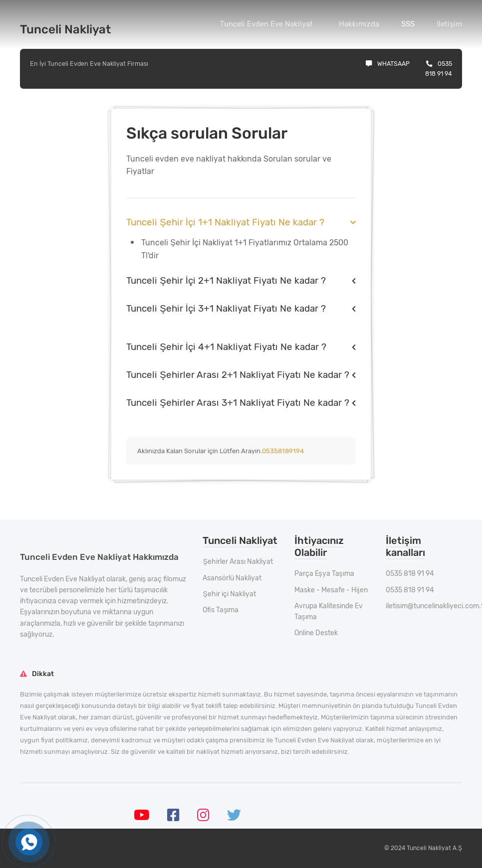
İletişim (449, 24)
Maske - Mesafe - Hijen (331, 590)
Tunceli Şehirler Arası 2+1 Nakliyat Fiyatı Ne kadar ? (238, 375)
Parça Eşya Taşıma (324, 574)
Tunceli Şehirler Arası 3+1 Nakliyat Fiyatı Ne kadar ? (238, 403)
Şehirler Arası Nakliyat (238, 562)
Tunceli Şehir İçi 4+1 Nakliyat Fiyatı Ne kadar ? (226, 347)
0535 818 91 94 (410, 574)
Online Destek (316, 633)
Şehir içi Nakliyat (229, 594)
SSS (408, 24)
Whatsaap (388, 64)
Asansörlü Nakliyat (232, 578)
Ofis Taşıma (221, 610)
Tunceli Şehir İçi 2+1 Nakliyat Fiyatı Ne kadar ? (226, 280)
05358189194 (283, 451)
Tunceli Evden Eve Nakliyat (266, 24)
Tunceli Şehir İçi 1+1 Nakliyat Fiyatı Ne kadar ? (225, 222)
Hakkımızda (359, 24)
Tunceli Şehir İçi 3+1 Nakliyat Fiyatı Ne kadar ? (226, 308)
